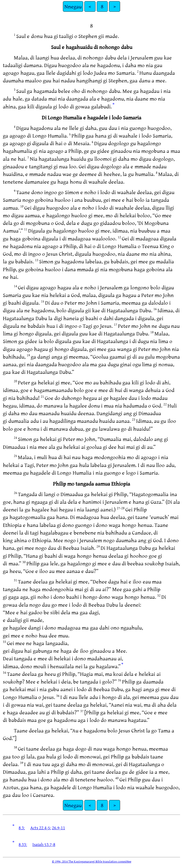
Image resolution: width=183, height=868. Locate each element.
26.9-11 (58, 828)
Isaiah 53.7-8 (44, 844)
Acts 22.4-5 (40, 828)
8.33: (23, 844)
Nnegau (73, 6)
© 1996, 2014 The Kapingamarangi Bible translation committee (92, 861)
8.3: (22, 828)
